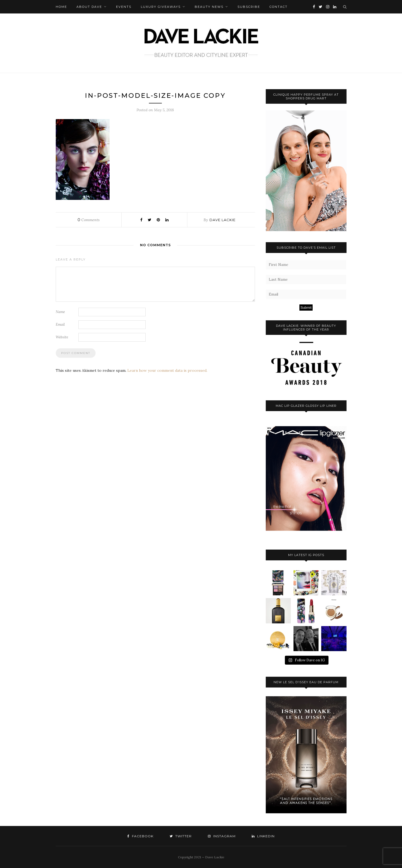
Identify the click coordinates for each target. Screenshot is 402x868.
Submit (306, 308)
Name (60, 312)
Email (60, 324)
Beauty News (209, 7)
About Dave (89, 7)
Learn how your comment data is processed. (167, 370)
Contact (279, 7)
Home (61, 7)
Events (124, 7)
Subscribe (249, 7)
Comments (89, 220)
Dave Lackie (223, 220)
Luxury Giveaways (161, 7)
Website (62, 337)
